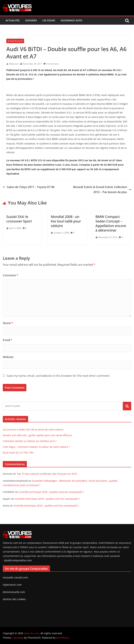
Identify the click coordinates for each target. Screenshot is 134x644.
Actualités (13, 20)
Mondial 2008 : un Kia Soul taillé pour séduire (66, 221)
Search (127, 406)
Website (8, 357)
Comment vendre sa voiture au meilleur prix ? (30, 441)
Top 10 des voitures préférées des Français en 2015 (47, 474)
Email (8, 340)
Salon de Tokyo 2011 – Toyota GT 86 (29, 187)
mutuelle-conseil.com (15, 577)
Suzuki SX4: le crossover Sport (19, 219)
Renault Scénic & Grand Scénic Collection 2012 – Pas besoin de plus (102, 190)
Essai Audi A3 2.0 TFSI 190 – (19, 453)
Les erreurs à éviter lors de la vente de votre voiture (33, 429)
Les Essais (49, 20)
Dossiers (31, 20)
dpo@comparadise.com (18, 560)
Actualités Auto (15, 41)
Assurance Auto (71, 20)
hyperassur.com (12, 585)
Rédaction (14, 64)
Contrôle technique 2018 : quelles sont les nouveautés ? (51, 492)
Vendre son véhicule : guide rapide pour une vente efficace (37, 435)
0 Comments (51, 64)
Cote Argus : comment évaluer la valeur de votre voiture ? (36, 447)
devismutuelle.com (14, 592)
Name (8, 323)
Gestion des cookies (14, 599)
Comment (10, 275)
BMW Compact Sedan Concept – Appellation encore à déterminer (111, 223)
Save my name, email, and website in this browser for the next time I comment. (59, 376)
